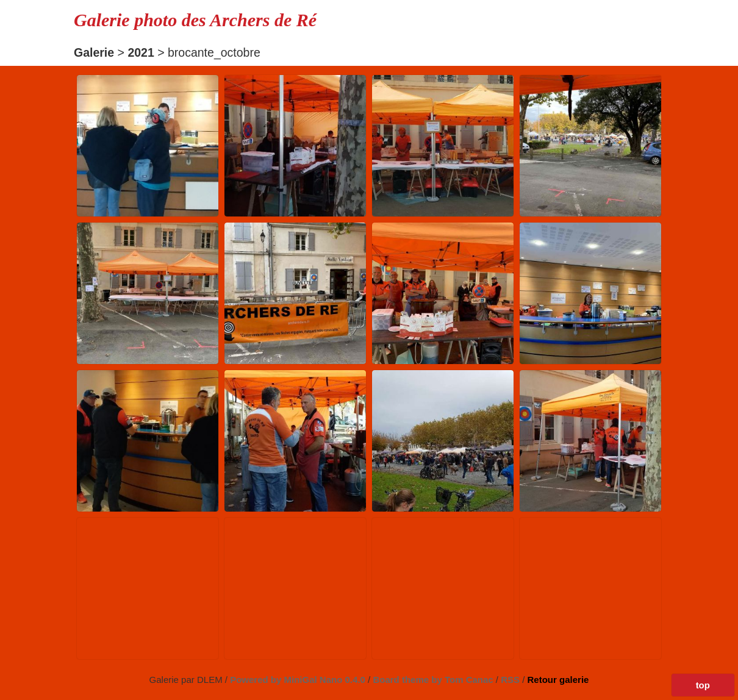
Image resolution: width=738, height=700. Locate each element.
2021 (141, 52)
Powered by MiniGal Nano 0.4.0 (299, 680)
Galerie (94, 52)
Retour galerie (558, 680)
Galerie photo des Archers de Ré (195, 20)
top (703, 685)
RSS (511, 680)
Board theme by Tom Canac (434, 680)
